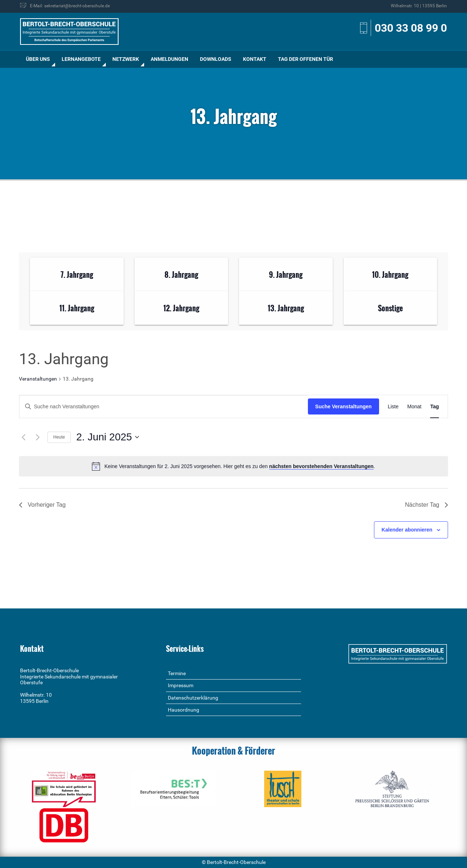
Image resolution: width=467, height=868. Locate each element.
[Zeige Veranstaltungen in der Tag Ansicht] (435, 407)
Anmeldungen (169, 59)
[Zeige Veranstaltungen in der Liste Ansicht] (393, 407)
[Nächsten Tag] (38, 437)
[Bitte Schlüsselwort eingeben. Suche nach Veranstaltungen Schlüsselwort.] (164, 407)
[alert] (233, 466)
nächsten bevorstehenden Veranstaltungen (321, 466)
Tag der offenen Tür (306, 59)
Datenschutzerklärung (193, 698)
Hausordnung (184, 710)
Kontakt (255, 59)
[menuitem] (38, 59)
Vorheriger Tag (42, 505)
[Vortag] (23, 437)
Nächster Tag (427, 505)
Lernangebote (81, 59)
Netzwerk (126, 59)
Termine (177, 673)
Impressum (181, 685)
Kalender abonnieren (407, 530)
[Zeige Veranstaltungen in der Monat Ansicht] (414, 407)
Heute (59, 437)
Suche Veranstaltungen (344, 406)
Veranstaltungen (38, 379)
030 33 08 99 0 (411, 28)
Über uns (38, 59)
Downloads (216, 59)
